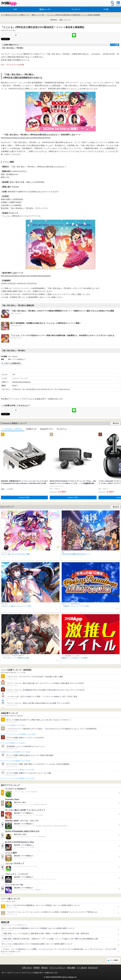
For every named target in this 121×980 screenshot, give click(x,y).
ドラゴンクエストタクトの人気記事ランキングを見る (18, 770)
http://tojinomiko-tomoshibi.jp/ (21, 382)
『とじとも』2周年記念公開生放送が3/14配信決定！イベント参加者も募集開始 (73, 15)
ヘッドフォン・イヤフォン (13, 429)
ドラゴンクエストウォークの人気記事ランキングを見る (19, 734)
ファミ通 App (9, 4)
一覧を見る (115, 423)
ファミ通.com (82, 968)
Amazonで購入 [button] (24, 497)
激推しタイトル (65, 20)
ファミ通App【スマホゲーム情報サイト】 (15, 15)
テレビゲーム (62, 429)
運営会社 (45, 968)
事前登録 (54, 20)
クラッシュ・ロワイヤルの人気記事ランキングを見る (18, 778)
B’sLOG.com (93, 968)
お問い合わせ (27, 968)
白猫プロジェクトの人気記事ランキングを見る (16, 752)
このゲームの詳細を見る (12, 363)
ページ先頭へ (114, 960)
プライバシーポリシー (57, 968)
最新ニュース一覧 (38, 15)
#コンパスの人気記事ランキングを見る (14, 725)
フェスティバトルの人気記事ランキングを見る (16, 761)
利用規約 (37, 968)
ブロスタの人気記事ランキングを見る (14, 743)
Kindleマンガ (31, 429)
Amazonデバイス (46, 429)
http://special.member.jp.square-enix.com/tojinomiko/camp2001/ (26, 138)
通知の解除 (71, 968)
